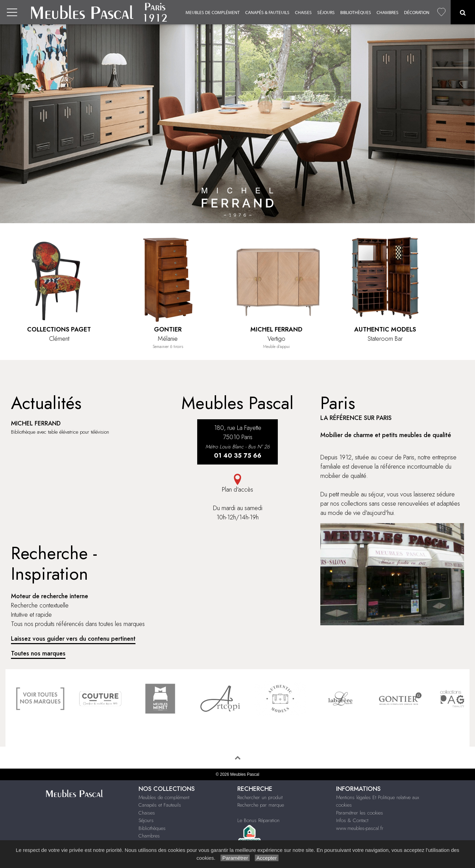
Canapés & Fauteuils (267, 13)
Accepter (267, 858)
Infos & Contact (352, 820)
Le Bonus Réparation (258, 820)
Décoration (417, 13)
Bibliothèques (356, 13)
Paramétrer (235, 858)
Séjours (326, 13)
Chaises (303, 13)
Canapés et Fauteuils (160, 805)
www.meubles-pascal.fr (360, 828)
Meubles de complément (213, 13)
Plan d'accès (237, 484)
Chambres (388, 13)
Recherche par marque (261, 805)
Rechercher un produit (260, 797)
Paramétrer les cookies (360, 813)
